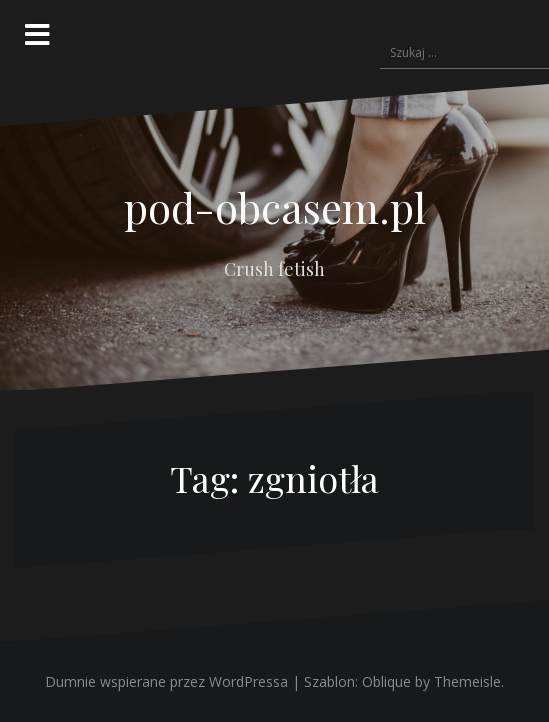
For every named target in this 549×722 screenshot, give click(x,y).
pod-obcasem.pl (275, 207)
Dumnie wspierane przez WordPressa (166, 681)
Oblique (386, 681)
